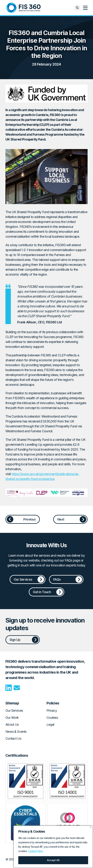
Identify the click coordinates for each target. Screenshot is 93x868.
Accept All (53, 860)
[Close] (91, 827)
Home (24, 8)
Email (17, 688)
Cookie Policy (36, 851)
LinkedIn (9, 688)
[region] (53, 847)
